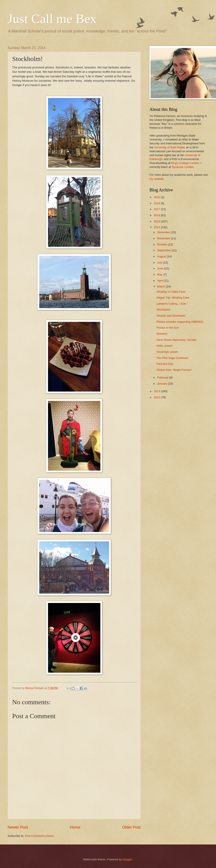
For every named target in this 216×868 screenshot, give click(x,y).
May (160, 274)
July (160, 263)
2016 (157, 215)
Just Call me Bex (52, 19)
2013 (157, 391)
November (164, 238)
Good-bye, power (167, 352)
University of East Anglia (169, 147)
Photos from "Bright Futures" (174, 370)
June (161, 268)
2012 (157, 397)
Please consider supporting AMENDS (180, 322)
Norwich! (162, 334)
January (162, 384)
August (162, 256)
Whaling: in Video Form (171, 292)
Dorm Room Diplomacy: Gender (176, 340)
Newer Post (18, 827)
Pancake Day (165, 364)
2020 (157, 197)
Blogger (127, 859)
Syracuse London (183, 167)
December (164, 232)
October (162, 244)
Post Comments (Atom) (39, 836)
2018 (157, 203)
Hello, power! (165, 346)
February (163, 377)
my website (156, 179)
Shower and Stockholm (171, 316)
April (160, 281)
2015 (157, 221)
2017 (157, 209)
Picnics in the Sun (168, 328)
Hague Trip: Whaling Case (173, 298)
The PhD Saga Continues (172, 358)
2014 (157, 227)
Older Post (131, 827)
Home (75, 827)
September (164, 250)
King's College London (185, 163)
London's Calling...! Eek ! (172, 304)
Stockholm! (163, 310)
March (161, 286)
